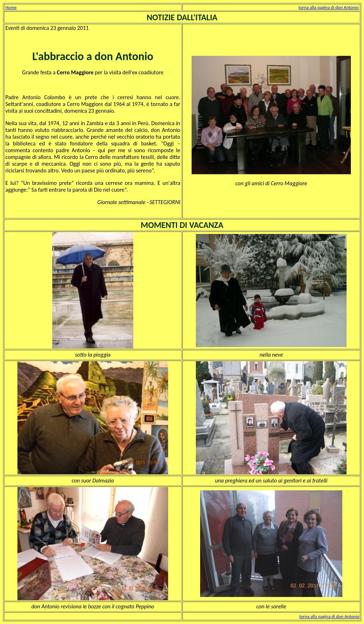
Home (11, 7)
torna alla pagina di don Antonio (329, 7)
